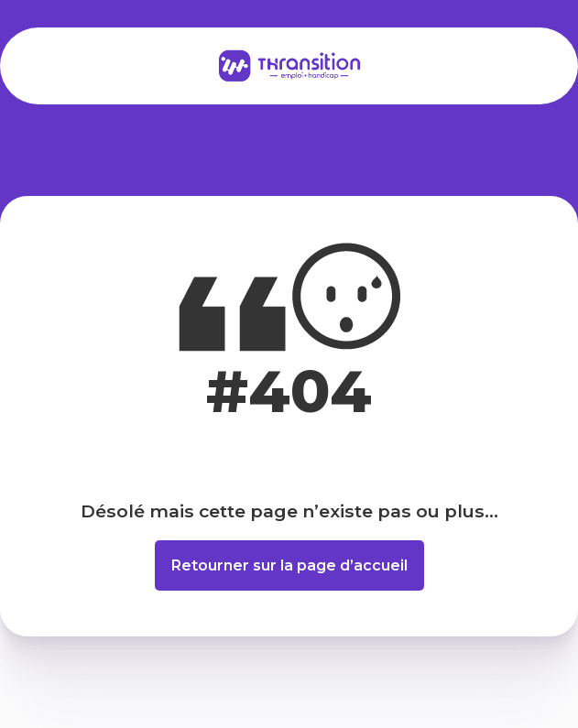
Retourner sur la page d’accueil (289, 565)
